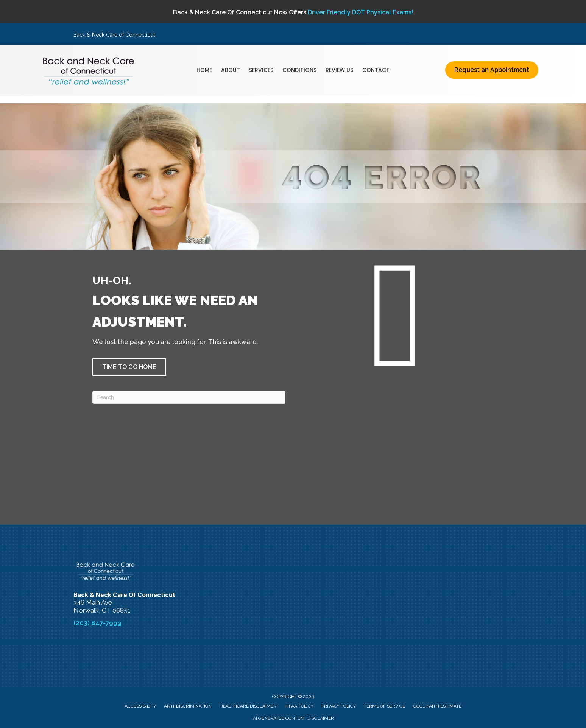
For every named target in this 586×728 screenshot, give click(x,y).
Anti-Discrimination (188, 706)
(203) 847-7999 (97, 623)
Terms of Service (384, 706)
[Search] (189, 397)
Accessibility (140, 706)
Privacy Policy (339, 706)
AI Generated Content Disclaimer (293, 718)
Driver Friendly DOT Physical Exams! (360, 12)
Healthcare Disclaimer (248, 706)
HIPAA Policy (299, 706)
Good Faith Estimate (437, 706)
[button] (129, 367)
